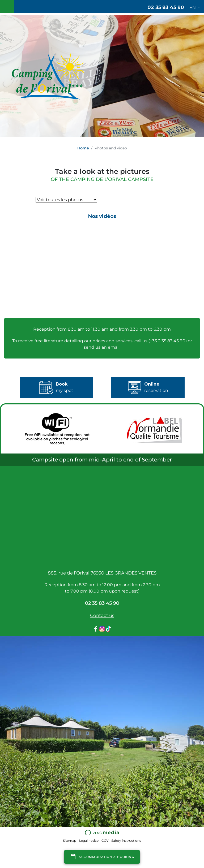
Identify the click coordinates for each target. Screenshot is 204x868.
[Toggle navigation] (7, 7)
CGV (105, 841)
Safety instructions (126, 841)
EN (193, 8)
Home (83, 148)
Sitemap (70, 841)
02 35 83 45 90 (166, 7)
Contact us (102, 615)
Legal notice (89, 841)
